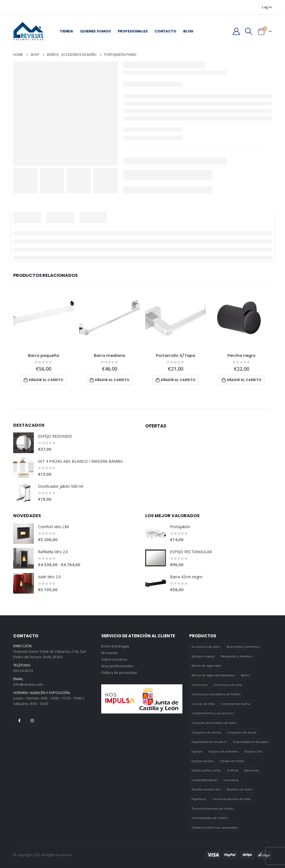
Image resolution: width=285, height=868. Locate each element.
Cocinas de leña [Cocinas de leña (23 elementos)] (203, 704)
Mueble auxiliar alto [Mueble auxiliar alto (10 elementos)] (206, 790)
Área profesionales (117, 666)
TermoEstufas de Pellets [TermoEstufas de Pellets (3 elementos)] (209, 818)
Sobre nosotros (114, 660)
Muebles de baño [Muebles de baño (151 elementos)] (239, 790)
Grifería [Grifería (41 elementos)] (232, 771)
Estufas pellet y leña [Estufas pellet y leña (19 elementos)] (206, 771)
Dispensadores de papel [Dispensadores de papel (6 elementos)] (251, 742)
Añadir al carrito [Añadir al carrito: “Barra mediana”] (112, 380)
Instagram (32, 721)
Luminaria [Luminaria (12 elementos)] (231, 780)
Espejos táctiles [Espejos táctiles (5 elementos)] (203, 761)
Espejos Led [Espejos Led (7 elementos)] (253, 752)
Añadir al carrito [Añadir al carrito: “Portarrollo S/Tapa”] (178, 380)
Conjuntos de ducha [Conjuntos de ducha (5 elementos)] (242, 732)
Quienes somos (95, 31)
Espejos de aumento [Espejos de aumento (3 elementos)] (224, 752)
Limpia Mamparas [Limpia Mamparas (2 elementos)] (205, 780)
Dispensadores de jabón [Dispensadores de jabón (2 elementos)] (209, 742)
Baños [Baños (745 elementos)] (245, 675)
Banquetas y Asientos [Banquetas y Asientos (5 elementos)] (236, 656)
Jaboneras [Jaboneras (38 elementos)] (252, 771)
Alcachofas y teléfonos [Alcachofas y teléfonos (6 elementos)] (243, 647)
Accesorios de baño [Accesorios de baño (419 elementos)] (206, 647)
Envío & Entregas (115, 647)
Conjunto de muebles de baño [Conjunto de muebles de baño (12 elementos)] (214, 723)
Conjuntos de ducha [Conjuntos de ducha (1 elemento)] (206, 732)
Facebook (19, 721)
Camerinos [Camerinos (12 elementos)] (199, 685)
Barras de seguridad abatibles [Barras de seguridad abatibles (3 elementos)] (213, 675)
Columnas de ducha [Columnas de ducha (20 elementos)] (235, 704)
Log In (267, 7)
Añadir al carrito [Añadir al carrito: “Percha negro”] (244, 380)
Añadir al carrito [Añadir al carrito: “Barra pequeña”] (46, 380)
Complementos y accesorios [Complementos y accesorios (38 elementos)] (212, 713)
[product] (43, 318)
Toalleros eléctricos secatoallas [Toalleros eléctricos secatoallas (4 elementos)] (214, 828)
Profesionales (133, 31)
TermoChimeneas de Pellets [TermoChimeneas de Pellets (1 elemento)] (213, 808)
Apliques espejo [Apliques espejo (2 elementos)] (203, 656)
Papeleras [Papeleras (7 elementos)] (199, 799)
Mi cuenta (109, 653)
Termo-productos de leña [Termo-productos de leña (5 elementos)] (231, 799)
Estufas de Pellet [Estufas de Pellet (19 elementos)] (232, 761)
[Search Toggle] (249, 31)
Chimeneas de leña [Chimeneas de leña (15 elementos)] (228, 685)
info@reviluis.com (28, 685)
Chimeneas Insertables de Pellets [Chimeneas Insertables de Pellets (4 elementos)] (216, 694)
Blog (188, 31)
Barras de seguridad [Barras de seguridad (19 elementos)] (206, 666)
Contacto (165, 31)
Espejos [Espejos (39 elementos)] (197, 752)
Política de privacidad (119, 673)
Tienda (66, 31)
